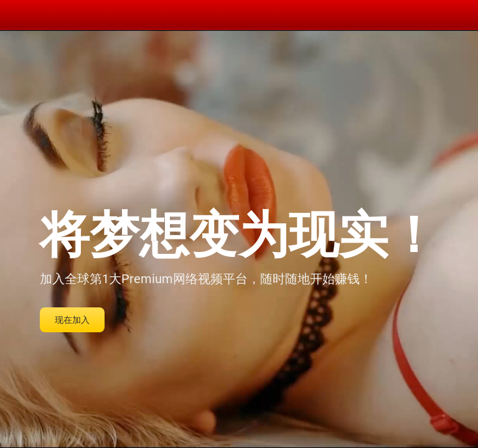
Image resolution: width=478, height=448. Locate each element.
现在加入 (72, 320)
